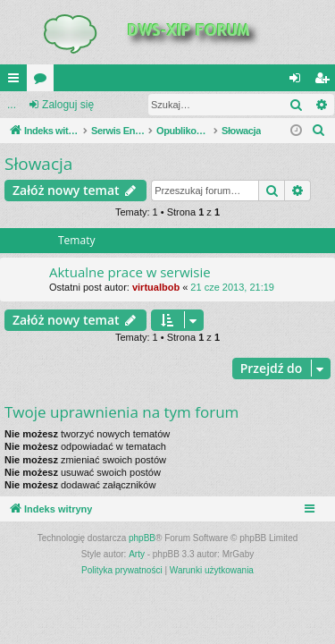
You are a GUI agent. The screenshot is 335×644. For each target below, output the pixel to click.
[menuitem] (319, 131)
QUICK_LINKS (17, 81)
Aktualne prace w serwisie (130, 272)
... (12, 105)
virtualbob (156, 287)
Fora (44, 81)
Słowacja (38, 164)
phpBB (142, 538)
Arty (137, 554)
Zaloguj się (68, 105)
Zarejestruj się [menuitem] (325, 81)
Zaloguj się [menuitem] (299, 81)
